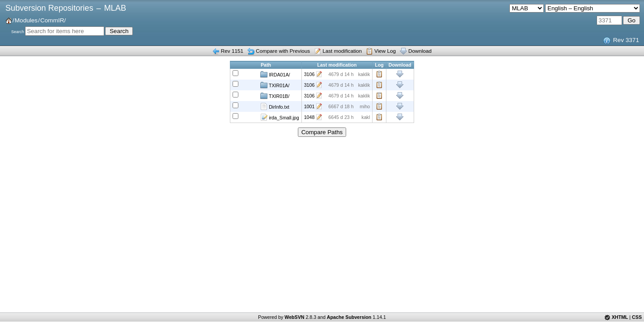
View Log (385, 51)
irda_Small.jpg (280, 117)
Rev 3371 (626, 40)
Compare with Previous (283, 51)
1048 (309, 117)
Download (420, 51)
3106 (309, 74)
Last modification (342, 51)
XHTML (620, 317)
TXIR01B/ (275, 96)
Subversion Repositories (49, 8)
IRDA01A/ (275, 74)
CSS (637, 317)
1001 (309, 106)
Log (379, 74)
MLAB (115, 8)
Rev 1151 (232, 51)
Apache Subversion (349, 317)
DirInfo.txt (275, 106)
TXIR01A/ (275, 85)
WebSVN (294, 317)
